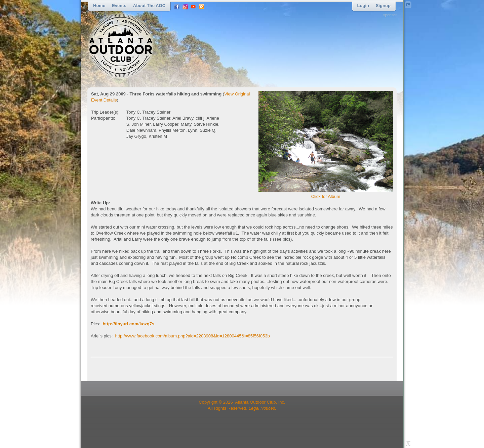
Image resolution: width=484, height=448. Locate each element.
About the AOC (149, 6)
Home (99, 6)
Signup (383, 6)
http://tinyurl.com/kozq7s (128, 324)
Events (119, 6)
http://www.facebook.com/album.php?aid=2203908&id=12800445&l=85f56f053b (193, 336)
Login (363, 6)
